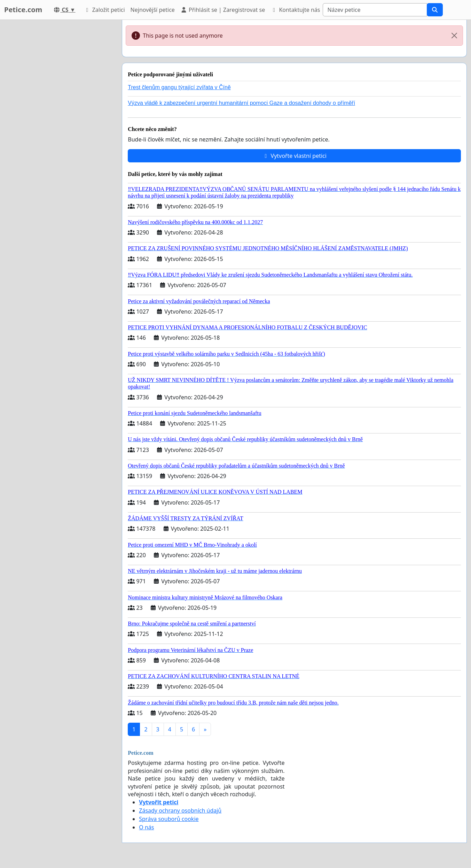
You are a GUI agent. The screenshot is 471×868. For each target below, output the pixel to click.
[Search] (375, 10)
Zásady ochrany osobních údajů (180, 811)
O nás (146, 827)
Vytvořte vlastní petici (294, 156)
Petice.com (23, 10)
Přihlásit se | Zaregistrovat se (223, 10)
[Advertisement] (56, 124)
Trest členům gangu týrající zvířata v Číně (179, 87)
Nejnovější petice (153, 10)
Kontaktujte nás (295, 10)
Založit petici (104, 10)
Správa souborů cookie (169, 819)
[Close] (454, 36)
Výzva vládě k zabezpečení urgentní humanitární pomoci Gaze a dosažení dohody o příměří (241, 103)
